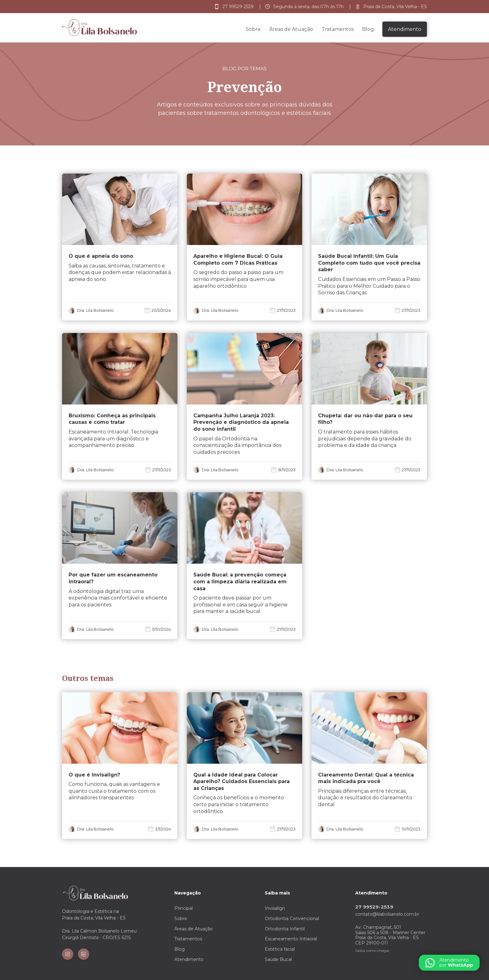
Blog (368, 29)
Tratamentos (338, 29)
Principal (184, 908)
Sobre (253, 29)
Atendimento (189, 959)
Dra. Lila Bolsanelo (95, 310)
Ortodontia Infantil (285, 929)
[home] (99, 28)
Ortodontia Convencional (292, 919)
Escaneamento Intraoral (291, 939)
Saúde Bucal (278, 959)
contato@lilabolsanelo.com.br (387, 914)
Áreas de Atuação (291, 29)
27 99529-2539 (374, 907)
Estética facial (280, 949)
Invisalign (275, 908)
